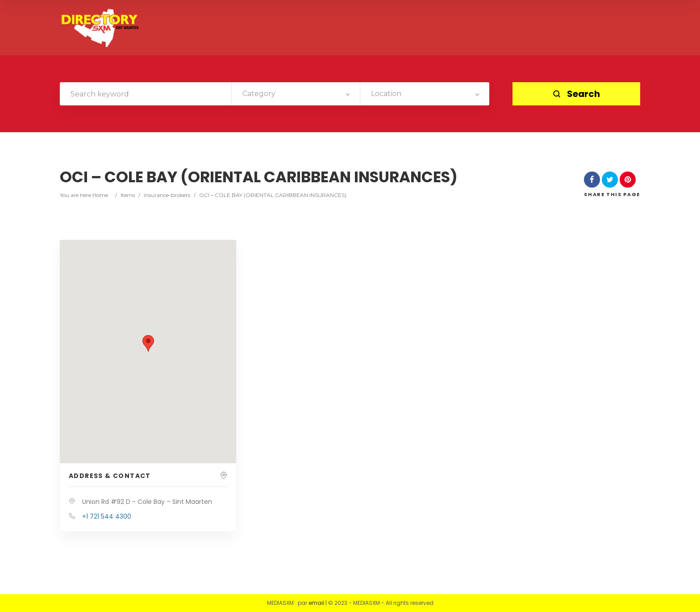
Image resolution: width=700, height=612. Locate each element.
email (316, 603)
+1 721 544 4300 (107, 516)
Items (128, 195)
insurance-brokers (167, 195)
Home (100, 195)
